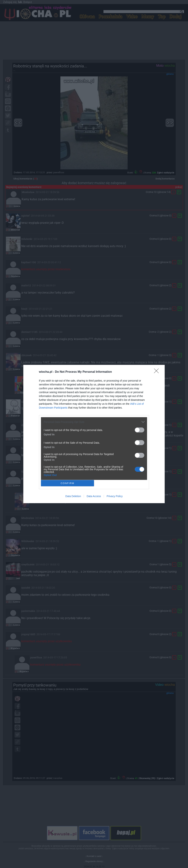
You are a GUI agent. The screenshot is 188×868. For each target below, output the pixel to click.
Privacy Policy (115, 496)
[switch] (140, 430)
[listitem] (94, 422)
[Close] (158, 372)
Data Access (94, 496)
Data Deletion (73, 496)
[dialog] (94, 434)
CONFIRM (67, 483)
